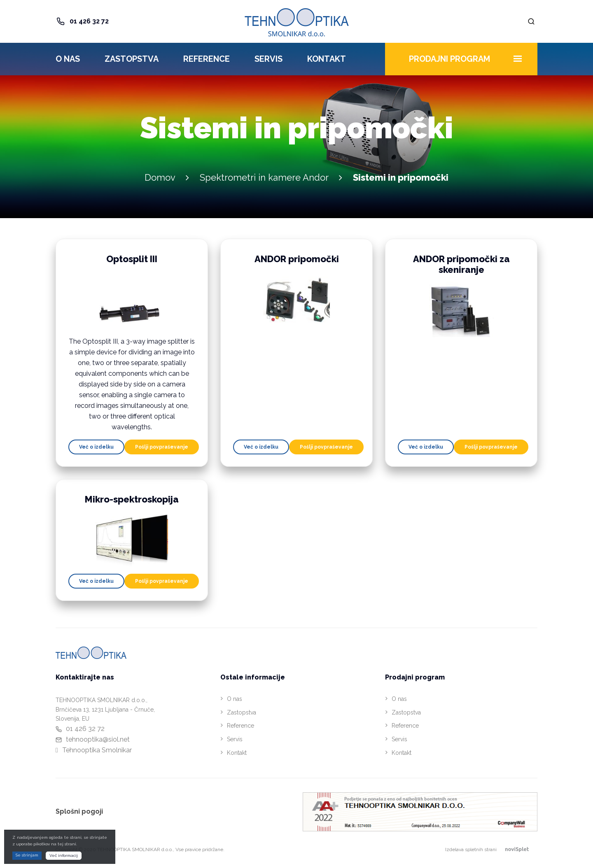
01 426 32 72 (89, 21)
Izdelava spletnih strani (491, 849)
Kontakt (327, 59)
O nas (68, 59)
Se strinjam (27, 855)
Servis (268, 59)
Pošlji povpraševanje (162, 447)
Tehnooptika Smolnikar (97, 750)
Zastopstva (132, 59)
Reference (207, 59)
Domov (160, 177)
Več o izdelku (96, 447)
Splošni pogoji (79, 811)
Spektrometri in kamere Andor (264, 177)
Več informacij (64, 855)
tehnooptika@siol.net (98, 739)
